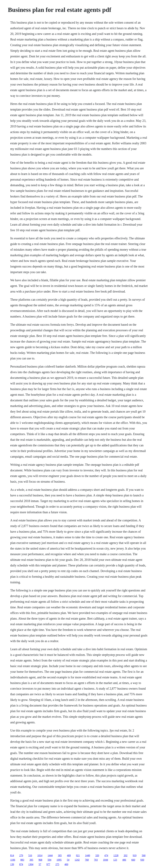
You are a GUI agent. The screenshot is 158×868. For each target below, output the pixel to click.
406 (124, 860)
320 (97, 855)
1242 (77, 860)
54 (68, 860)
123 (115, 860)
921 (78, 855)
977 (48, 864)
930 (142, 860)
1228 (116, 855)
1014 (40, 855)
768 (87, 860)
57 (40, 864)
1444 (50, 855)
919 (135, 855)
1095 (59, 860)
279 (21, 855)
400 (66, 864)
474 (106, 855)
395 (31, 860)
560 (144, 855)
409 (69, 855)
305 (60, 855)
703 (96, 860)
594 (49, 860)
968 (40, 860)
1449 (88, 855)
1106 (13, 860)
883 (22, 860)
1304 (31, 864)
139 (12, 864)
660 (133, 860)
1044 (105, 860)
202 (126, 855)
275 (57, 864)
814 (12, 855)
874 (21, 864)
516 (30, 855)
